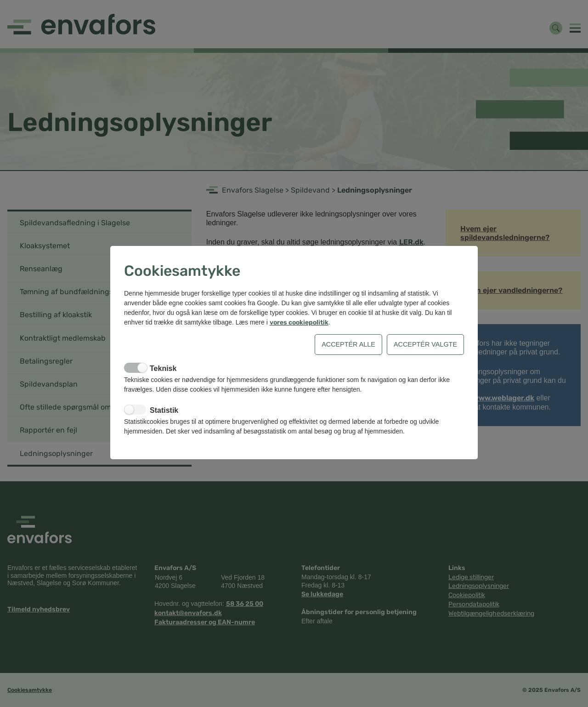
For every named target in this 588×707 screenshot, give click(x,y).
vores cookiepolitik (299, 322)
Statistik (164, 410)
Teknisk (163, 368)
